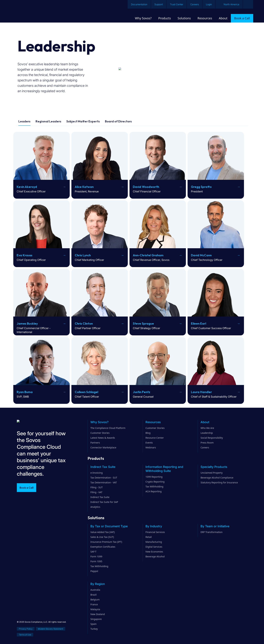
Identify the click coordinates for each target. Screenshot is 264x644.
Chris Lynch (83, 255)
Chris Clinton (84, 324)
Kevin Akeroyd (27, 187)
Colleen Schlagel (86, 392)
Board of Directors (118, 121)
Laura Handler (201, 392)
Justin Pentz (142, 392)
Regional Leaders (48, 121)
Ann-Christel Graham (148, 255)
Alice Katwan (84, 187)
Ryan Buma (25, 392)
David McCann (201, 255)
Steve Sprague (143, 324)
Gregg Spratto (201, 187)
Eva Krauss (24, 255)
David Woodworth (146, 187)
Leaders (24, 121)
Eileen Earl (199, 324)
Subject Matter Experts (83, 121)
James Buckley (27, 324)
